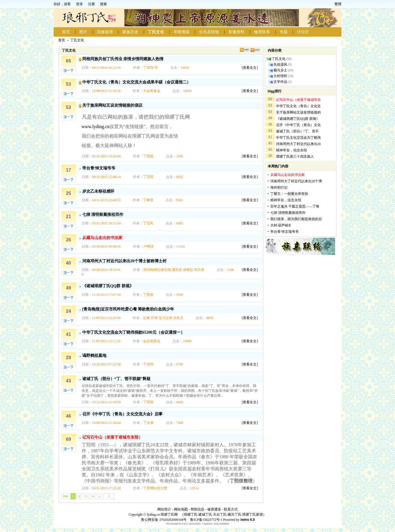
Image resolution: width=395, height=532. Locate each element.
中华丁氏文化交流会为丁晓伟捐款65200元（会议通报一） (133, 332)
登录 (79, 4)
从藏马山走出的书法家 (102, 238)
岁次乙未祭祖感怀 (98, 191)
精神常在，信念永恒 (292, 150)
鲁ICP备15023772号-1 (206, 520)
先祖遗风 (280, 64)
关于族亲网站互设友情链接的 (298, 112)
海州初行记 (279, 187)
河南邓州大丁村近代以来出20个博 (296, 181)
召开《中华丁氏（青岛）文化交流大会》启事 (122, 414)
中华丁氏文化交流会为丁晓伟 (298, 138)
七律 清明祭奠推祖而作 (103, 215)
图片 (83, 32)
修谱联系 (262, 32)
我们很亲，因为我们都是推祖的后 (296, 219)
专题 (283, 32)
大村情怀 (280, 76)
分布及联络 (209, 32)
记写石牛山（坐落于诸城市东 (298, 100)
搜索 (103, 4)
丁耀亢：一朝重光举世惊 (289, 194)
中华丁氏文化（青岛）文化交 (298, 106)
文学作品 (280, 82)
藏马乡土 (280, 70)
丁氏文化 (156, 32)
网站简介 (164, 509)
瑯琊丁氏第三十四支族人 (295, 157)
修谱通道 (214, 509)
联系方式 (231, 509)
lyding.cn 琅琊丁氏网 (162, 515)
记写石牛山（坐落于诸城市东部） (112, 437)
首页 (66, 32)
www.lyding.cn (96, 127)
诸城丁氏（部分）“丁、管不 (297, 131)
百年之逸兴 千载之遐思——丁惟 (295, 206)
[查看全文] (250, 68)
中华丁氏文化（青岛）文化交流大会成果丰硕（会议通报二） (136, 82)
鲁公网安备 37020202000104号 (164, 520)
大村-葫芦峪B (281, 225)
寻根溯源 (181, 32)
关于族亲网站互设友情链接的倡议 (112, 105)
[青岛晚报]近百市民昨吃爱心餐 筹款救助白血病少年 (128, 309)
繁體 (338, 4)
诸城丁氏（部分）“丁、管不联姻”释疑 (116, 379)
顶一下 (69, 71)
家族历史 (130, 32)
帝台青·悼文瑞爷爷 (99, 168)
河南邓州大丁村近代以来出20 (298, 144)
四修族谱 (105, 32)
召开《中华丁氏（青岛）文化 (298, 125)
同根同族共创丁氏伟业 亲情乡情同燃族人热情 (123, 59)
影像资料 (236, 32)
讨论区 (303, 32)
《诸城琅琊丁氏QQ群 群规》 (108, 286)
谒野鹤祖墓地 (94, 356)
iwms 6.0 (248, 520)
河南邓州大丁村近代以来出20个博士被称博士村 (124, 261)
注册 (91, 4)
